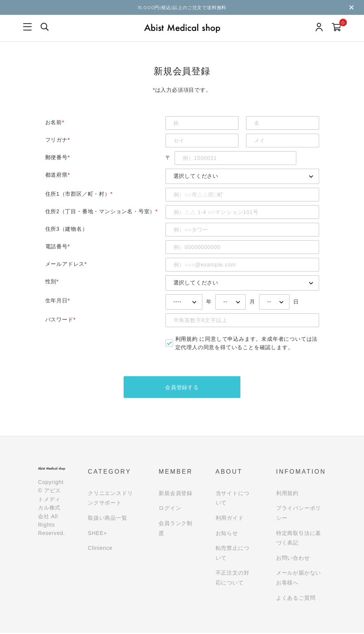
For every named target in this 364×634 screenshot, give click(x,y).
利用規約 (187, 339)
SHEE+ (97, 534)
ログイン (170, 509)
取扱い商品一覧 (108, 519)
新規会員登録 (176, 494)
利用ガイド (230, 519)
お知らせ (227, 534)
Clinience (100, 549)
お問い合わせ (293, 559)
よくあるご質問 (296, 599)
